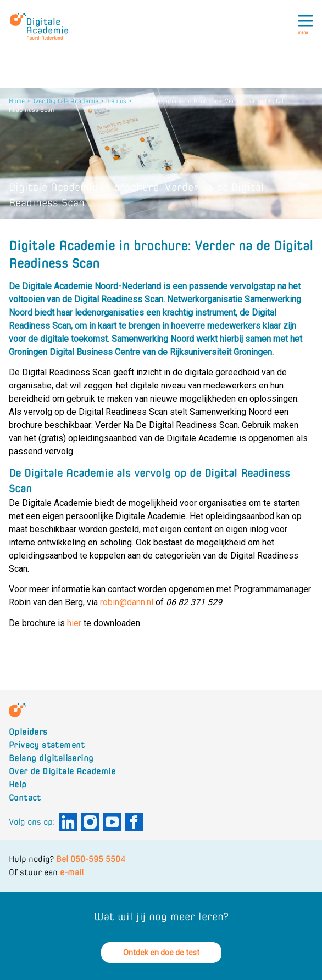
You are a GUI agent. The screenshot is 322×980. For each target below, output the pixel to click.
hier (74, 623)
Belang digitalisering (51, 758)
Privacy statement (47, 745)
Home (17, 101)
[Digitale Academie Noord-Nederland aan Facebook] (134, 822)
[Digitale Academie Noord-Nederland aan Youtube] (112, 822)
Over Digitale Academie (65, 101)
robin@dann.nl (127, 602)
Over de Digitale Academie (62, 771)
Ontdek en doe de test (161, 953)
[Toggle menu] (308, 24)
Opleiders (28, 732)
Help (18, 784)
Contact (25, 798)
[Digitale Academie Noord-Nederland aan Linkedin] (68, 822)
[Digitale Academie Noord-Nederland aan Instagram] (90, 822)
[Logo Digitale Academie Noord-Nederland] (42, 20)
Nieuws (116, 101)
